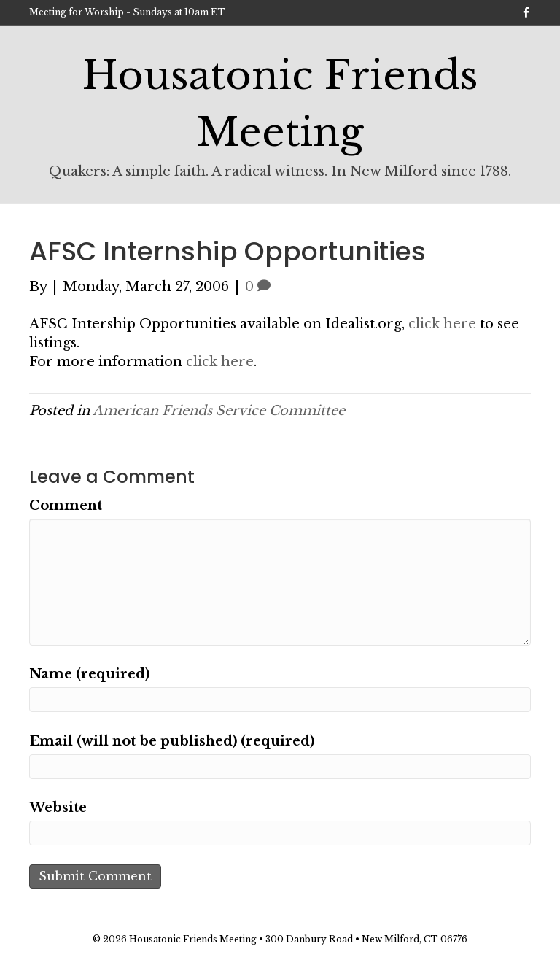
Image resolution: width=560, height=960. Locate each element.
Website (58, 808)
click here (442, 324)
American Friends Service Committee (219, 411)
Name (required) (89, 674)
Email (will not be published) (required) (172, 741)
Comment (66, 506)
